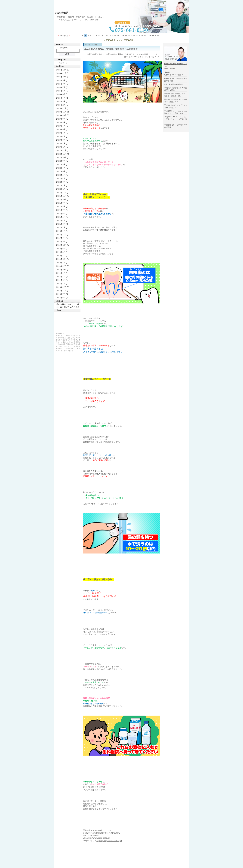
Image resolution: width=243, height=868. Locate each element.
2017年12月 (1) (63, 235)
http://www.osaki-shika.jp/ (99, 838)
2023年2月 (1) (62, 143)
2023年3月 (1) (62, 140)
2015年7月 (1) (62, 263)
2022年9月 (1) (62, 161)
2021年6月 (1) (62, 214)
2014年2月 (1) (62, 284)
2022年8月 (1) (62, 164)
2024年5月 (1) (62, 94)
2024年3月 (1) (62, 101)
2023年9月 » (129, 40)
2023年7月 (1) (62, 126)
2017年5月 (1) (62, 242)
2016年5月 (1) (62, 252)
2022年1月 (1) (62, 189)
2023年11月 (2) (63, 112)
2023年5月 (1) (62, 133)
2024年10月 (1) (63, 77)
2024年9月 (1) (62, 80)
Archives (60, 66)
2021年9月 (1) (62, 203)
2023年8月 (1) (62, 122)
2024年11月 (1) (63, 73)
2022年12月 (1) (63, 150)
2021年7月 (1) (62, 210)
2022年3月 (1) (62, 182)
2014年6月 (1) (62, 280)
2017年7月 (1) (62, 238)
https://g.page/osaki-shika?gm (109, 841)
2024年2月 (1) (62, 105)
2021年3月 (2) (62, 224)
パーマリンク (136, 57)
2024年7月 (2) (62, 87)
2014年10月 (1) (63, 270)
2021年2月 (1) (62, 227)
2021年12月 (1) (63, 193)
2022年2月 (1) (62, 185)
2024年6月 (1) (62, 91)
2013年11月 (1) (63, 291)
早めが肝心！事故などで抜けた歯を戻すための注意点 (111, 49)
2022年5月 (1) (62, 175)
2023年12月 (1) (63, 108)
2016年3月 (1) (62, 256)
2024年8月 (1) (62, 84)
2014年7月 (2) (62, 277)
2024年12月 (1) (63, 70)
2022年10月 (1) (63, 157)
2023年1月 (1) (62, 147)
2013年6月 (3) (62, 298)
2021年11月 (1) (63, 196)
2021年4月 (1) (62, 221)
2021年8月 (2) (62, 206)
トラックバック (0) (151, 57)
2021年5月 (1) (62, 217)
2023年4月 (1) (62, 136)
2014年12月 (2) (63, 266)
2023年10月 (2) (63, 115)
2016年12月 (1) (63, 245)
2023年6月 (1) (62, 129)
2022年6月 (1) (62, 171)
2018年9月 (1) (62, 231)
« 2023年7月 (110, 40)
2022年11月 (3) (63, 154)
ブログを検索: (62, 48)
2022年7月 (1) (62, 168)
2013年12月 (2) (63, 287)
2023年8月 (62, 13)
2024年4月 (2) (62, 98)
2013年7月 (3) (62, 294)
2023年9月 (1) (62, 119)
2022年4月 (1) (62, 178)
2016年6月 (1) (62, 249)
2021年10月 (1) (63, 200)
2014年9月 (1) (62, 273)
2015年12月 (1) (63, 259)
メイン (120, 40)
